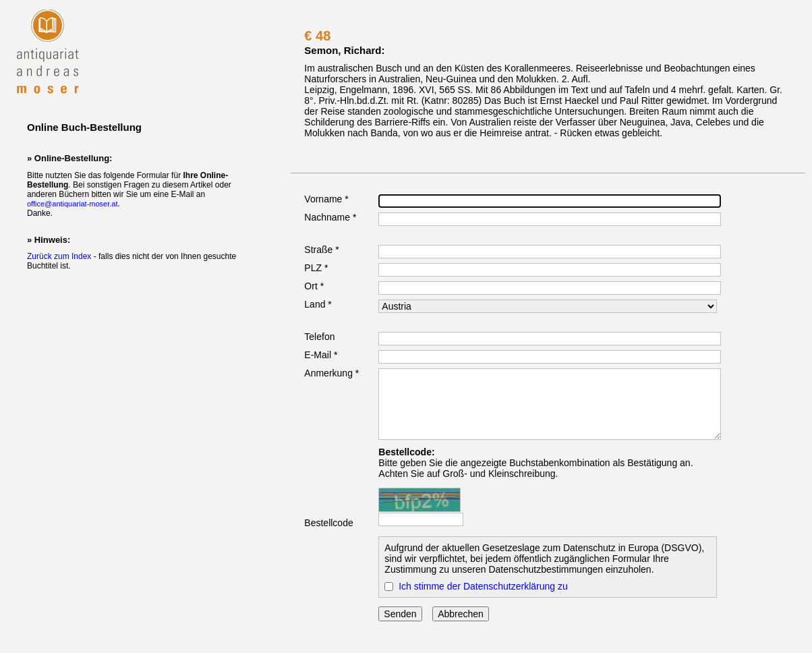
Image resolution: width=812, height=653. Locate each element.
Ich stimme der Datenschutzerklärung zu (483, 586)
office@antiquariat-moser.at (72, 204)
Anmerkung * (331, 373)
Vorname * (326, 199)
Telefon (319, 337)
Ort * (314, 286)
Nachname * (330, 217)
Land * (318, 304)
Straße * (321, 250)
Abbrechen (461, 614)
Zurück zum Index (59, 256)
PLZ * (316, 268)
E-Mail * (321, 355)
